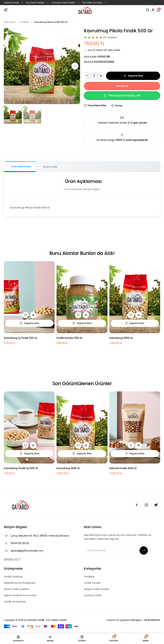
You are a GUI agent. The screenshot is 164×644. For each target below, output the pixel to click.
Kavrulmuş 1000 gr (121, 340)
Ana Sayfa (10, 22)
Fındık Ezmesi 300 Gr (70, 340)
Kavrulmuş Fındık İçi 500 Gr (21, 470)
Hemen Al (122, 86)
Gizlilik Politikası (13, 577)
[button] (75, 66)
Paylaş (117, 106)
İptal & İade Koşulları (17, 589)
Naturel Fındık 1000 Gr (123, 470)
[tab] (20, 167)
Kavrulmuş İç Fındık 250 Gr (21, 340)
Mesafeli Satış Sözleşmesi (20, 583)
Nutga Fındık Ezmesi (96, 589)
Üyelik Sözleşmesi (15, 602)
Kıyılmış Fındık (93, 595)
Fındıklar (25, 22)
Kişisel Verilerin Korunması (20, 595)
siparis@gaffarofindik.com (27, 551)
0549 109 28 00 (20, 543)
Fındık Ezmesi (92, 583)
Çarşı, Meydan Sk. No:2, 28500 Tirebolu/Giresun (40, 536)
